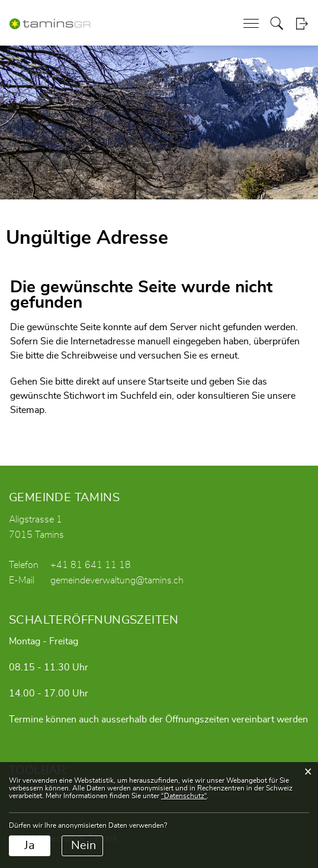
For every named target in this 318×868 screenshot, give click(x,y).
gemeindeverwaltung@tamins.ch (117, 580)
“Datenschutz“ (184, 796)
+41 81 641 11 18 (91, 565)
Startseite (168, 382)
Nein (83, 846)
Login (302, 23)
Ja (30, 846)
